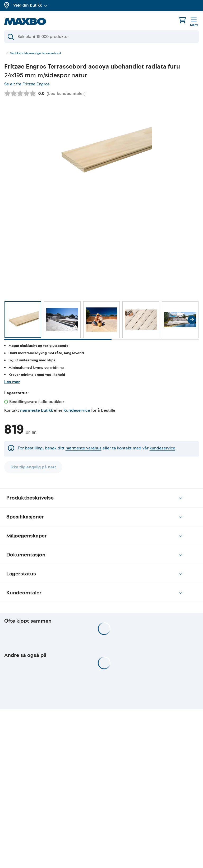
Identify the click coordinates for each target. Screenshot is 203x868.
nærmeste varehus (84, 448)
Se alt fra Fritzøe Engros (27, 84)
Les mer (12, 382)
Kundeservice (77, 410)
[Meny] (194, 22)
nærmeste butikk (36, 410)
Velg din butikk (30, 5)
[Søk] (101, 37)
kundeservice (162, 448)
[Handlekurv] (182, 20)
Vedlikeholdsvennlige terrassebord (35, 54)
